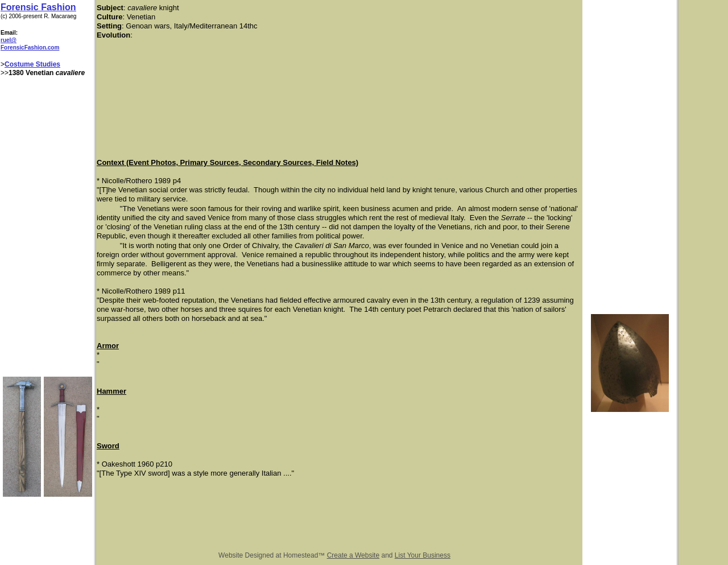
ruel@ (9, 40)
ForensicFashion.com (30, 48)
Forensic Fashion (38, 7)
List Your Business (423, 555)
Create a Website (353, 555)
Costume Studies (32, 64)
